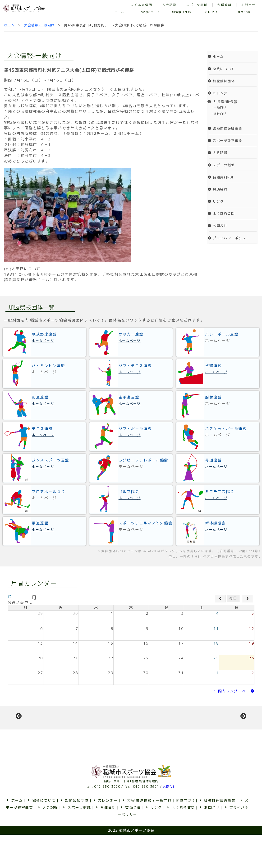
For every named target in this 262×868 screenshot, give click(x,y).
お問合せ (248, 5)
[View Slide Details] (55, 734)
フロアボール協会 (48, 492)
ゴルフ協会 (129, 492)
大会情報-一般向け (39, 25)
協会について (150, 12)
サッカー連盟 (131, 334)
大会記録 (169, 5)
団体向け (184, 834)
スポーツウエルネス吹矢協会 (146, 523)
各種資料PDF (221, 177)
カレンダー (213, 12)
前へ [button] (19, 733)
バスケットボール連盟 (226, 429)
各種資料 (225, 5)
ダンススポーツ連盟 (51, 460)
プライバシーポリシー (229, 238)
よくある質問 (142, 5)
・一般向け (217, 107)
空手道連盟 (129, 397)
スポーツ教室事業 (225, 141)
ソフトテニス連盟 (135, 366)
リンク (216, 201)
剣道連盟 (40, 397)
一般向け (164, 834)
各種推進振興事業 (225, 128)
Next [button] (243, 733)
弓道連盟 (213, 460)
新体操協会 (216, 523)
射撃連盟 (213, 397)
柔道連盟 (40, 523)
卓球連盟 (213, 366)
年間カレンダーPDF (234, 691)
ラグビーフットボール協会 (143, 460)
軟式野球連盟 (44, 334)
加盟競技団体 (182, 12)
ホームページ (43, 341)
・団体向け (217, 113)
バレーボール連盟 (222, 334)
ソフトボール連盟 (135, 429)
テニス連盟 (42, 429)
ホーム (119, 12)
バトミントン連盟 (48, 366)
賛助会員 (244, 12)
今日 (233, 598)
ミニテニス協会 (220, 492)
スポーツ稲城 (197, 5)
